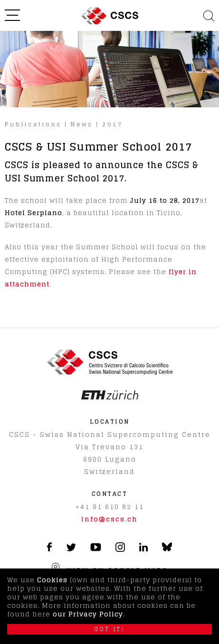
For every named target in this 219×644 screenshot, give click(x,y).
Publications (33, 124)
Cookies (52, 580)
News (82, 124)
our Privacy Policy (88, 614)
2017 (113, 124)
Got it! (109, 629)
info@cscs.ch (109, 519)
